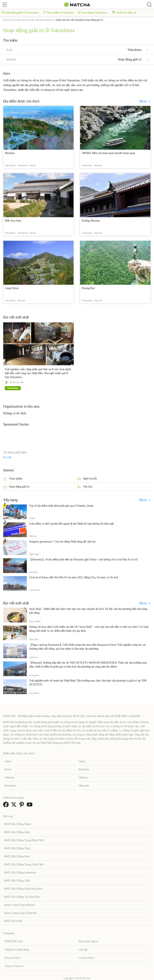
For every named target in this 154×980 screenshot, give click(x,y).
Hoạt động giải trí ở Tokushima (20, 13)
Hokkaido (84, 769)
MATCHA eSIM (13, 921)
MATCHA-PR (17, 382)
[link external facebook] (7, 806)
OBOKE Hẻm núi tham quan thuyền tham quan (108, 153)
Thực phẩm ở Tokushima (58, 13)
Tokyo (8, 761)
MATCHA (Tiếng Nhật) (18, 824)
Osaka (82, 761)
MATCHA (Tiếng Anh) (17, 832)
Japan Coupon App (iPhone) (20, 905)
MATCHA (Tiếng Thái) (17, 848)
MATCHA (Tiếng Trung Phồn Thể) (24, 840)
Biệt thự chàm (13, 221)
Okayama (84, 786)
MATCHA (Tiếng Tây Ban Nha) (22, 897)
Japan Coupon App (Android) (20, 913)
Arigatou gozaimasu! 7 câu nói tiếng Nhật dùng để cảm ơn (62, 542)
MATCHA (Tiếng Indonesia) (20, 873)
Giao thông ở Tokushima (93, 13)
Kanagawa (10, 786)
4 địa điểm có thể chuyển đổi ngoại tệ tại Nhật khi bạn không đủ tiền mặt (71, 524)
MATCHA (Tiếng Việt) (17, 881)
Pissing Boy (88, 288)
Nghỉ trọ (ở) (87, 479)
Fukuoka (9, 777)
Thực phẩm (13, 479)
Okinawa (84, 777)
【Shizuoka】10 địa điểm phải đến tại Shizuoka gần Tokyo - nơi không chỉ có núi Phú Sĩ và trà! (84, 560)
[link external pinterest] (22, 806)
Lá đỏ (8, 457)
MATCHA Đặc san (124, 13)
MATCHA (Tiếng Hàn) (17, 856)
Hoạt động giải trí (16, 487)
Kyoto (8, 769)
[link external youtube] (30, 806)
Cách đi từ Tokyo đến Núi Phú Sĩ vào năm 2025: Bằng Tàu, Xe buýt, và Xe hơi (74, 577)
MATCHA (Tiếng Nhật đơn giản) (23, 889)
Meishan (10, 153)
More (144, 101)
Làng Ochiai (12, 288)
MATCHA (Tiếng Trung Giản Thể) (24, 865)
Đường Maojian (91, 221)
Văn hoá (85, 487)
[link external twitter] (15, 806)
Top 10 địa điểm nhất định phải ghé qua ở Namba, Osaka (61, 506)
